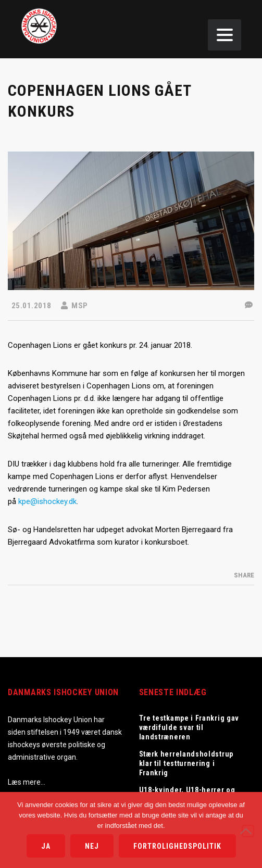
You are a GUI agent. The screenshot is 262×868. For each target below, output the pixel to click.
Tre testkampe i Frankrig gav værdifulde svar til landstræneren (189, 727)
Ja (46, 846)
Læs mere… (27, 782)
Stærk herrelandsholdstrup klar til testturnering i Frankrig (186, 763)
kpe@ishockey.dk (47, 501)
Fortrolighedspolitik (177, 846)
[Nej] (248, 831)
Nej (92, 846)
